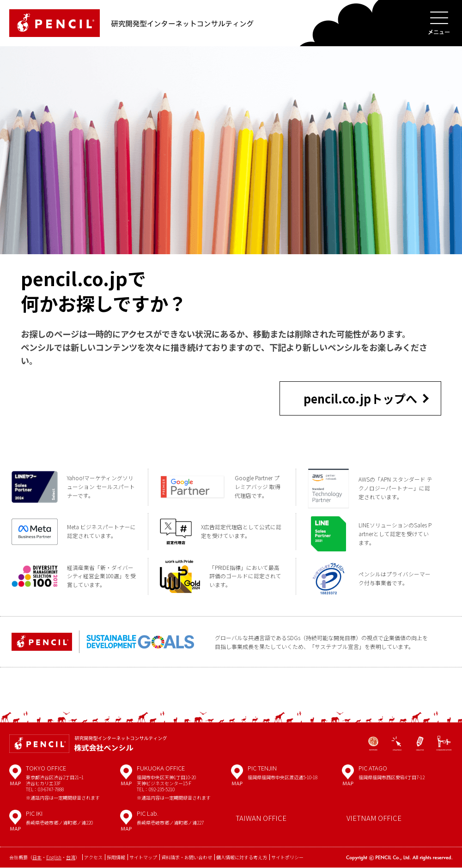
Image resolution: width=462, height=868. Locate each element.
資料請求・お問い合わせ (187, 858)
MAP (15, 779)
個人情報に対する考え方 (242, 858)
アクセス (93, 858)
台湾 (71, 858)
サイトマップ (143, 858)
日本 (37, 858)
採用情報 (116, 858)
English (54, 858)
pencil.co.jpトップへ (360, 398)
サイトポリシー (287, 858)
